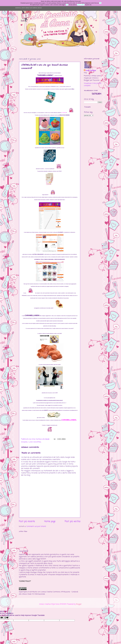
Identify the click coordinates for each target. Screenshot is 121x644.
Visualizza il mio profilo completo (93, 84)
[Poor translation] (6, 618)
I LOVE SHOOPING (35, 442)
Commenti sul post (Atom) (36, 526)
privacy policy (81, 5)
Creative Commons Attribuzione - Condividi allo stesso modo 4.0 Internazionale (48, 593)
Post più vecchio (73, 521)
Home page (50, 521)
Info (67, 5)
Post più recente (27, 521)
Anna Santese (37, 439)
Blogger (79, 604)
